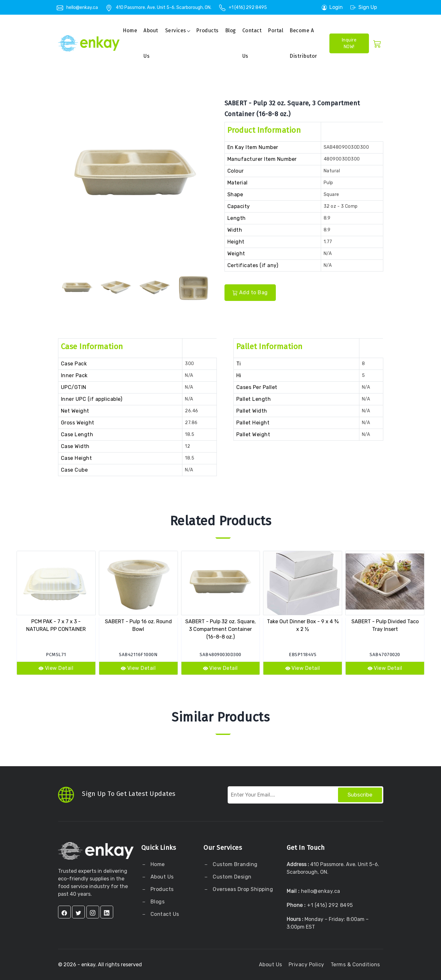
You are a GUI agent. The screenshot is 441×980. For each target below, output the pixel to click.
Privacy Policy (306, 965)
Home (130, 30)
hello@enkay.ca (82, 7)
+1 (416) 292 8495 (248, 7)
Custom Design (232, 877)
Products (207, 30)
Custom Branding (235, 864)
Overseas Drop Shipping (243, 889)
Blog (231, 30)
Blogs (158, 902)
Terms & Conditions (355, 965)
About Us (161, 877)
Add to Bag (250, 292)
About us (151, 43)
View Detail (56, 668)
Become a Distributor (303, 43)
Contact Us (252, 43)
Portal (276, 30)
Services (176, 30)
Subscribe (360, 795)
